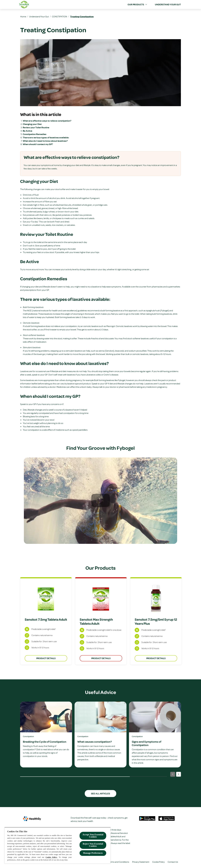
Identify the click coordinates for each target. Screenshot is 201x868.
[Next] (179, 774)
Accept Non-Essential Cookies (93, 836)
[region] (58, 845)
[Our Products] (136, 4)
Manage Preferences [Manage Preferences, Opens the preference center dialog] (93, 853)
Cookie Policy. (51, 857)
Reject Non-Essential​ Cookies (93, 845)
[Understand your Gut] (168, 4)
